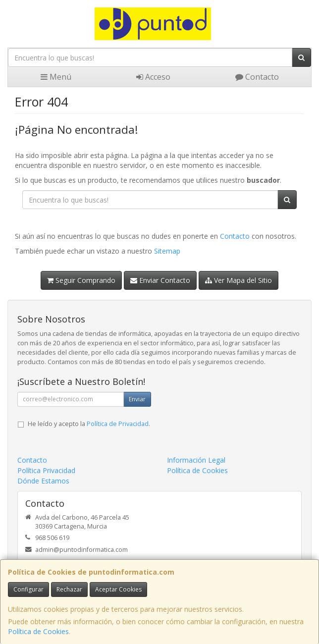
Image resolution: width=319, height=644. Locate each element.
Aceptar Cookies (118, 589)
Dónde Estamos (43, 481)
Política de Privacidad (118, 424)
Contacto (257, 77)
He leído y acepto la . (89, 424)
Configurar (28, 589)
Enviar (137, 399)
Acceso (153, 77)
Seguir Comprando (81, 280)
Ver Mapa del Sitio (239, 280)
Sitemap (167, 251)
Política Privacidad (46, 470)
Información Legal (196, 460)
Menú (56, 77)
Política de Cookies (38, 631)
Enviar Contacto (160, 280)
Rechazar (69, 589)
